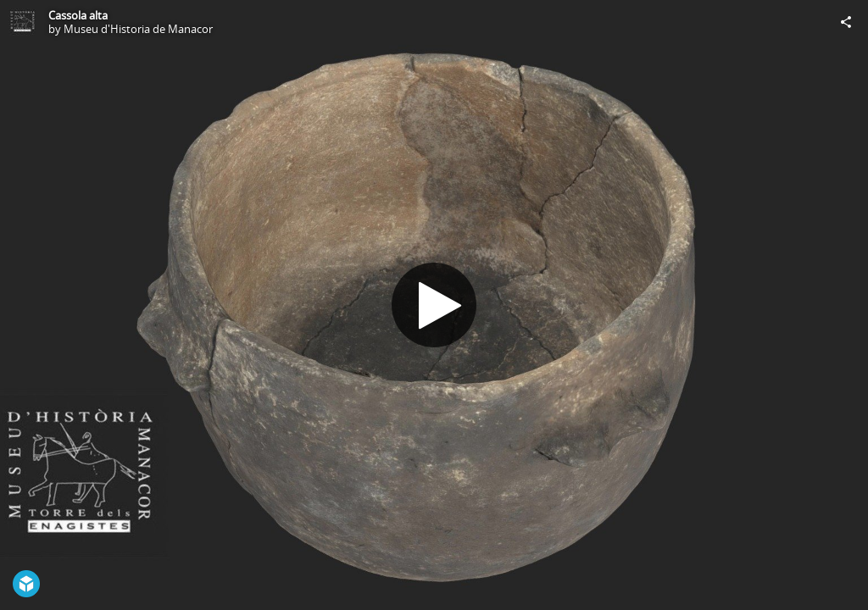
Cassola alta (78, 15)
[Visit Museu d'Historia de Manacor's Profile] (22, 22)
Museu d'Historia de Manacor (138, 29)
